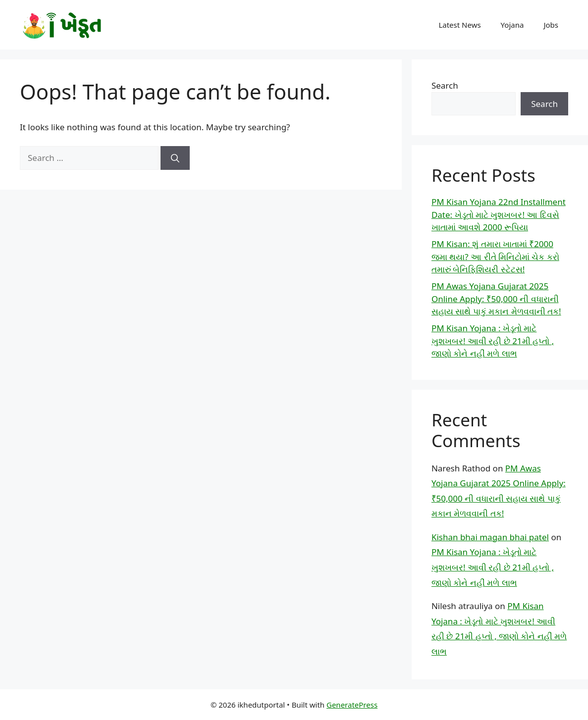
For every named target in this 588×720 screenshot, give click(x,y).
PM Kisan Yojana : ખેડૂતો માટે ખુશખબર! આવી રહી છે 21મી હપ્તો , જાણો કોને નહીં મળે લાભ (493, 341)
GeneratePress (352, 705)
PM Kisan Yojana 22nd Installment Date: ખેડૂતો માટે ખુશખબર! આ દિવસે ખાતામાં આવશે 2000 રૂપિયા (499, 214)
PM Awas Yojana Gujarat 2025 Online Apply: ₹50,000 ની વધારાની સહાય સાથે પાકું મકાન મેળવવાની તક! (496, 299)
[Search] (175, 158)
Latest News (459, 25)
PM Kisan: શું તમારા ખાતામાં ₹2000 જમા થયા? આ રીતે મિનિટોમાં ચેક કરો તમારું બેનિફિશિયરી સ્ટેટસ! (495, 257)
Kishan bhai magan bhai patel (490, 537)
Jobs (551, 25)
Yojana (512, 25)
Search (445, 85)
